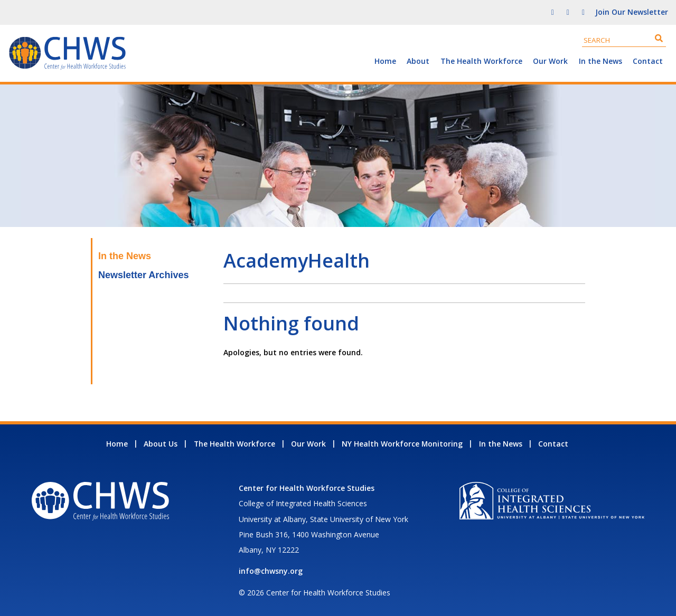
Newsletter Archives (143, 275)
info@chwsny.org (271, 571)
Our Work (550, 61)
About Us (161, 444)
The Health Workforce (481, 61)
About (418, 61)
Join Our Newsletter (632, 12)
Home (385, 61)
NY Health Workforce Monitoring (402, 444)
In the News (600, 61)
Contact (648, 61)
